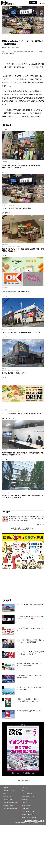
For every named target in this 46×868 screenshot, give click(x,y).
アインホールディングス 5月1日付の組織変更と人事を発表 (30, 688)
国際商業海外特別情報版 (10, 809)
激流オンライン (6, 51)
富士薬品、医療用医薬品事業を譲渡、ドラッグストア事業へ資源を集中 (30, 665)
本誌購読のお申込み (27, 806)
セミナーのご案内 (27, 794)
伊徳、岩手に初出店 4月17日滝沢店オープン (30, 629)
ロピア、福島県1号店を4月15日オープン (29, 711)
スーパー (4, 47)
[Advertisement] (23, 584)
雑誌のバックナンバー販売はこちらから (24, 773)
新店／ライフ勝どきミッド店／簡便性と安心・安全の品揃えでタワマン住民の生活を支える (23, 497)
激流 (5, 794)
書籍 (23, 791)
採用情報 (24, 800)
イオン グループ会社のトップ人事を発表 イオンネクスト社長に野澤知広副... (31, 641)
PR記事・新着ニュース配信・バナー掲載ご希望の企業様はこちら (23, 529)
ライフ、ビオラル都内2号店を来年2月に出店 (16, 208)
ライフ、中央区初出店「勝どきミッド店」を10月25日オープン (22, 414)
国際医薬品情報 (8, 800)
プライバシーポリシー (28, 812)
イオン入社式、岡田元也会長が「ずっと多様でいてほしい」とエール (30, 617)
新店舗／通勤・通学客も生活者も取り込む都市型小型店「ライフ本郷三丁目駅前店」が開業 (23, 167)
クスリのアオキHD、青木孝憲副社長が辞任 (30, 605)
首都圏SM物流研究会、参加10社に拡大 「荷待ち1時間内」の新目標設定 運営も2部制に (23, 454)
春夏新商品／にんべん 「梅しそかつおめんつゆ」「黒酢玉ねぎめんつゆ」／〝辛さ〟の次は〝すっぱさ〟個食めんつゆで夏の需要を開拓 (26, 519)
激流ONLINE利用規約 (28, 815)
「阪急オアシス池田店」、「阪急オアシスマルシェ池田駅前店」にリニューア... (30, 700)
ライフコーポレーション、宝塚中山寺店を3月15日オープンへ (22, 332)
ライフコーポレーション (14, 47)
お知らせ (24, 788)
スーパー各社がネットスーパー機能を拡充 (15, 292)
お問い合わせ (26, 809)
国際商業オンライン (9, 791)
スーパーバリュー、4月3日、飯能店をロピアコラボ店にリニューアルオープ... (30, 653)
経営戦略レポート (8, 806)
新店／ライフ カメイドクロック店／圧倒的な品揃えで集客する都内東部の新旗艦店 (23, 250)
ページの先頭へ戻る (24, 781)
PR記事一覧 (41, 525)
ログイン (33, 3)
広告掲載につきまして (28, 797)
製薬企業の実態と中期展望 (11, 803)
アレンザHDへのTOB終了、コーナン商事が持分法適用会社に (30, 677)
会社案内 (24, 803)
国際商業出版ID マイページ (29, 818)
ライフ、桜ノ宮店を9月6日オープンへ (14, 373)
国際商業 (6, 788)
